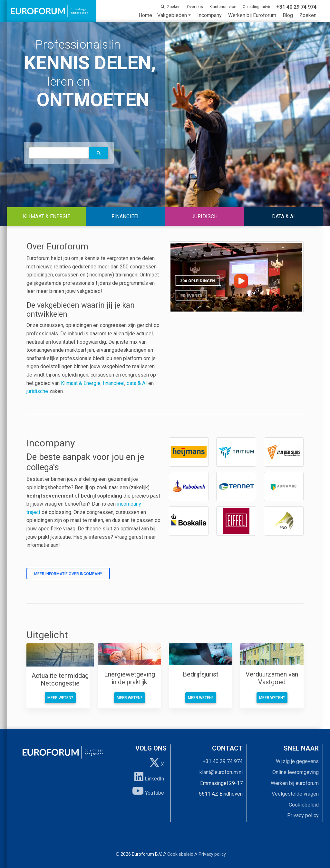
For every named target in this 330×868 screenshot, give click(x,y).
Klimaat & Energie (81, 383)
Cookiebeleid (304, 805)
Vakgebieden (172, 15)
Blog (288, 15)
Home (145, 15)
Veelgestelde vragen (295, 794)
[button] (99, 153)
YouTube (148, 791)
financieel (114, 383)
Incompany (209, 15)
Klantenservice (223, 7)
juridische (37, 391)
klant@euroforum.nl (221, 772)
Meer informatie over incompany (68, 574)
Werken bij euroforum (295, 783)
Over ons (195, 7)
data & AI (137, 383)
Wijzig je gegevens (297, 761)
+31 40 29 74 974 (223, 761)
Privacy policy (303, 815)
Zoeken (308, 15)
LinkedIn (149, 777)
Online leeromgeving (296, 772)
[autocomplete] (59, 153)
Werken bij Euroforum (252, 15)
